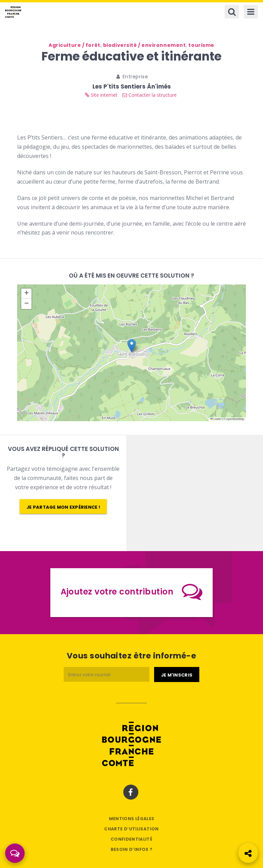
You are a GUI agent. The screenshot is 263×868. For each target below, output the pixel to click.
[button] (132, 346)
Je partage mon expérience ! (63, 507)
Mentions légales (132, 819)
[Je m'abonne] (177, 675)
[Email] (107, 674)
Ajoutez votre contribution (132, 591)
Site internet (101, 95)
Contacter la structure (149, 95)
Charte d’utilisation (131, 829)
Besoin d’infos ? (132, 849)
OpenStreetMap (235, 419)
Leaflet (216, 419)
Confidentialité (131, 839)
